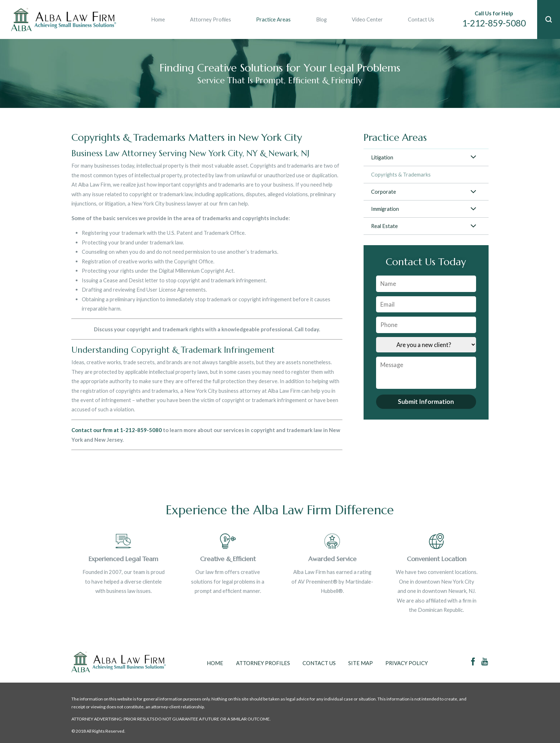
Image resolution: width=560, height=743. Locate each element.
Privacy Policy (407, 663)
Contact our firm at (96, 430)
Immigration (385, 209)
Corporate (384, 192)
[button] (549, 19)
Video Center (367, 19)
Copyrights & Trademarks (401, 174)
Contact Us (421, 19)
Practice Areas (273, 19)
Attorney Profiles (211, 19)
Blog (321, 19)
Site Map (361, 663)
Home (158, 19)
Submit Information (426, 402)
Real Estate (384, 226)
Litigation (382, 157)
